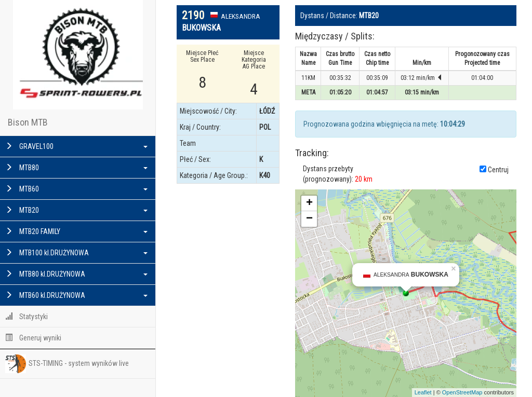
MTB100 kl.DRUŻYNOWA (76, 253)
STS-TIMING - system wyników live (67, 364)
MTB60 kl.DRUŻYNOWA (76, 295)
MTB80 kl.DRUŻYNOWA (76, 274)
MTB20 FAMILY (76, 231)
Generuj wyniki (33, 338)
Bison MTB (28, 122)
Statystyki (26, 317)
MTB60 (76, 189)
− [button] (309, 219)
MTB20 (76, 210)
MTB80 (76, 168)
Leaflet (423, 392)
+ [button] (309, 203)
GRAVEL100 (76, 146)
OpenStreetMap (462, 392)
